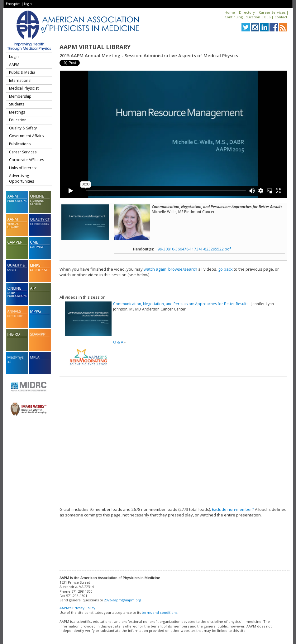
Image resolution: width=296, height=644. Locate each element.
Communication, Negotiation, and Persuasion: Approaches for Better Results (181, 304)
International (20, 80)
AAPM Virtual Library (95, 47)
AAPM (14, 65)
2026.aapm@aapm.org (123, 600)
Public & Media (22, 72)
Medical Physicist (24, 88)
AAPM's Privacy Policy (77, 608)
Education (18, 120)
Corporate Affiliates (26, 160)
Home (230, 12)
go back (225, 269)
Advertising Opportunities (21, 178)
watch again (155, 269)
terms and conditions (160, 612)
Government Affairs (26, 136)
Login (28, 4)
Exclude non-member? (233, 509)
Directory (247, 12)
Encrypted (13, 4)
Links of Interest (23, 168)
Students (17, 104)
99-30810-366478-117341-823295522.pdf (194, 249)
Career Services (272, 12)
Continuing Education (242, 17)
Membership (20, 96)
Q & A (118, 342)
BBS (267, 17)
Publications (20, 144)
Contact (281, 17)
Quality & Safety (23, 128)
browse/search (183, 269)
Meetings (17, 112)
